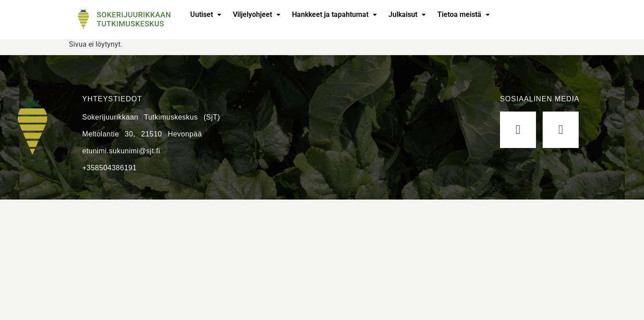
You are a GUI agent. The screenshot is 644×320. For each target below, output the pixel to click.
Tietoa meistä (464, 14)
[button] (206, 15)
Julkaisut (407, 14)
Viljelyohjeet (257, 14)
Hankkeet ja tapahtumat (334, 14)
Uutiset (206, 14)
